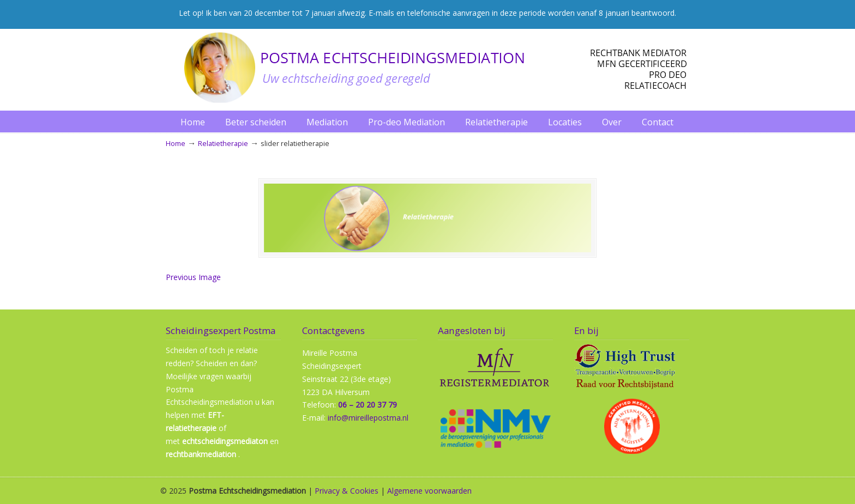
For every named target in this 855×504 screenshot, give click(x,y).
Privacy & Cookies (347, 491)
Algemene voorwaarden (429, 491)
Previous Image (193, 277)
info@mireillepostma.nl (368, 418)
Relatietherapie (223, 144)
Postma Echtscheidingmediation (427, 68)
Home (176, 144)
